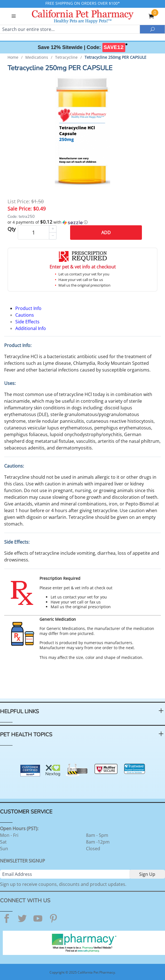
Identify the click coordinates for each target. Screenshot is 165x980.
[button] (82, 222)
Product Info (28, 308)
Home (13, 57)
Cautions (25, 315)
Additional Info (31, 328)
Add (106, 233)
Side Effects (27, 322)
